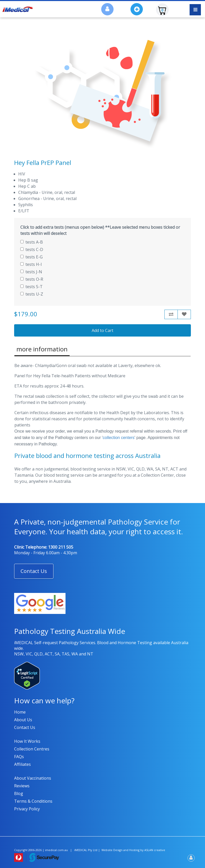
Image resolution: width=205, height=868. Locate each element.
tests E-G (31, 257)
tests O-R (32, 279)
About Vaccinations (33, 778)
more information (42, 349)
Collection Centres (32, 749)
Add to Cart (102, 330)
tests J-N (31, 272)
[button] (34, 571)
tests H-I (31, 264)
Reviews (22, 786)
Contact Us (34, 571)
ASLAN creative (155, 850)
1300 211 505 (61, 547)
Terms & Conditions (33, 801)
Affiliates (22, 764)
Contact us (25, 727)
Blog (19, 793)
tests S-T (31, 287)
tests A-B (32, 242)
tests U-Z (32, 294)
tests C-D (32, 249)
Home (20, 712)
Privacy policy (27, 809)
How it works (27, 741)
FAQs (19, 757)
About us (23, 720)
